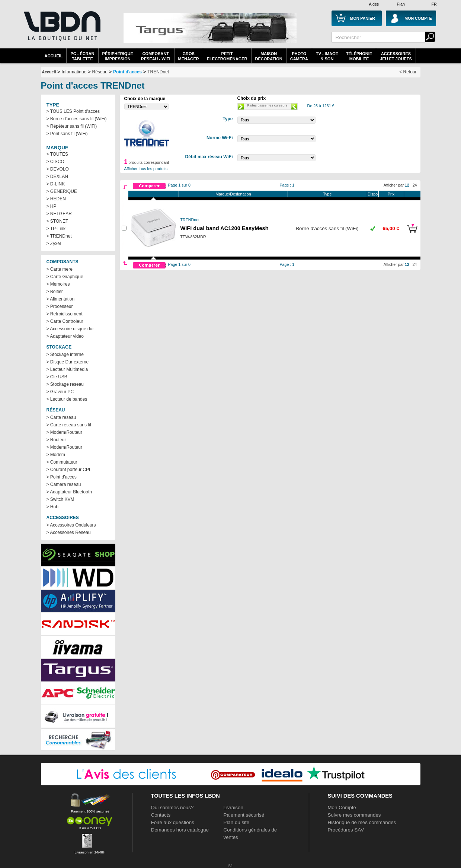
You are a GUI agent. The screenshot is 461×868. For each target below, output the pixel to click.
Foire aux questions (173, 822)
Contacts (161, 815)
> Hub (52, 507)
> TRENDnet (59, 236)
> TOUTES (57, 154)
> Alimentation (61, 299)
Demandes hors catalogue (180, 830)
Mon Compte (342, 807)
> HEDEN (56, 199)
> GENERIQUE (62, 191)
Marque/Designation (233, 194)
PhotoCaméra (299, 56)
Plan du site (237, 822)
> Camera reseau (64, 484)
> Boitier (55, 292)
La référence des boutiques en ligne (61, 31)
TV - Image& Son (327, 56)
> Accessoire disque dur (70, 329)
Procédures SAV (346, 830)
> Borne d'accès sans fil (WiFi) (77, 119)
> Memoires (58, 284)
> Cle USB (57, 377)
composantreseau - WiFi (156, 56)
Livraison (233, 807)
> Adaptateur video (65, 336)
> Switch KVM (60, 499)
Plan (401, 4)
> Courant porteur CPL (69, 470)
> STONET (57, 221)
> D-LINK (56, 184)
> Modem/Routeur (64, 432)
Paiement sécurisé (244, 815)
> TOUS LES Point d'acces (73, 111)
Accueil (54, 56)
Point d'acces (127, 72)
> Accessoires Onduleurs (71, 525)
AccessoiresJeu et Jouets (396, 56)
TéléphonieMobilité (359, 56)
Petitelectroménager (227, 56)
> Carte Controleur (65, 321)
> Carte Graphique (65, 277)
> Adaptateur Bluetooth (69, 492)
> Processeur (60, 306)
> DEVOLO (58, 169)
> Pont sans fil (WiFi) (67, 134)
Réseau (100, 72)
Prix (391, 194)
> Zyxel (54, 244)
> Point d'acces (62, 477)
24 (415, 185)
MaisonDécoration (269, 56)
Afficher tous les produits (146, 169)
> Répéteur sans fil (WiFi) (72, 126)
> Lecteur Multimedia (67, 369)
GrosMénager (189, 56)
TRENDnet (158, 72)
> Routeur (56, 440)
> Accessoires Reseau (69, 532)
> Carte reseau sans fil (69, 425)
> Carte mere (60, 269)
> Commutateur (62, 462)
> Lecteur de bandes (67, 399)
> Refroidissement (65, 314)
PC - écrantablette (82, 56)
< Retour (408, 72)
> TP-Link (56, 229)
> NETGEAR (59, 214)
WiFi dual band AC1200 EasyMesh (225, 228)
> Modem (56, 455)
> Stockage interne (65, 354)
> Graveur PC (60, 392)
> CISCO (55, 162)
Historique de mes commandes (362, 822)
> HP (52, 206)
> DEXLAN (57, 177)
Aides (374, 4)
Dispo (373, 194)
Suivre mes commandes (354, 815)
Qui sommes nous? (172, 807)
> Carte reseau (61, 417)
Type (327, 194)
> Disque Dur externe (68, 362)
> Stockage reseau (65, 384)
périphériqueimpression (118, 56)
